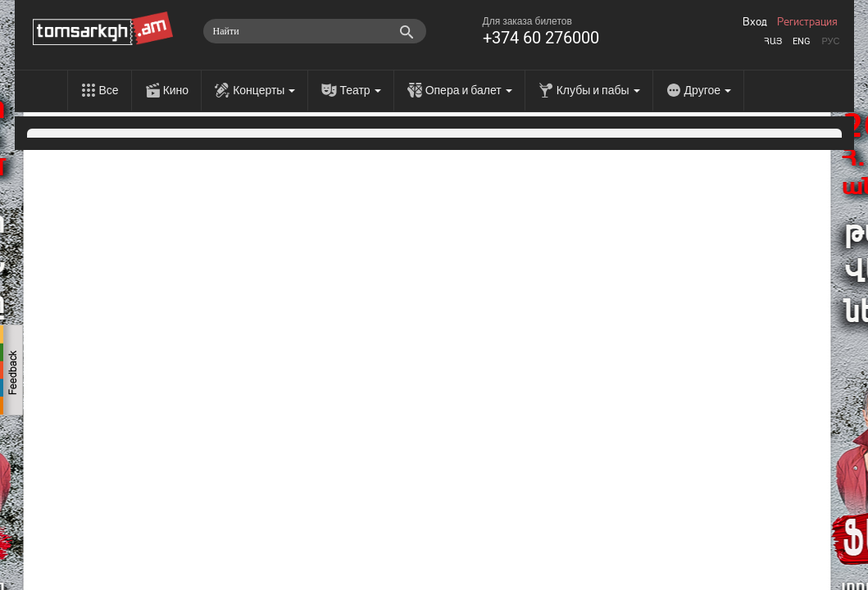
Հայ (773, 41)
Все (109, 90)
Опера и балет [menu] (469, 90)
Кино (176, 90)
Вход (755, 22)
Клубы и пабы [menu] (598, 90)
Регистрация (807, 22)
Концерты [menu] (264, 90)
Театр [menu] (360, 90)
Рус (830, 41)
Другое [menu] (708, 90)
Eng (802, 41)
